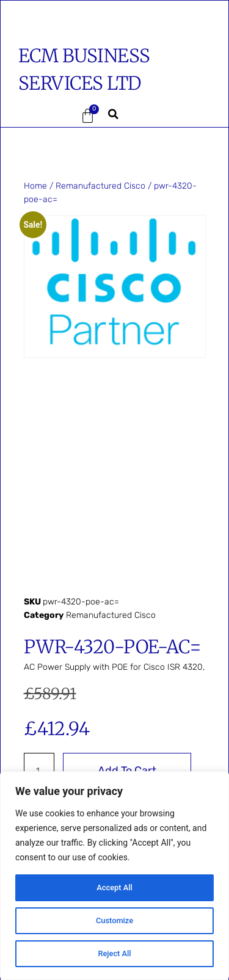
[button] (37, 116)
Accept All (115, 888)
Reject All (114, 954)
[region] (114, 876)
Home (35, 186)
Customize (114, 921)
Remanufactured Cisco (100, 186)
